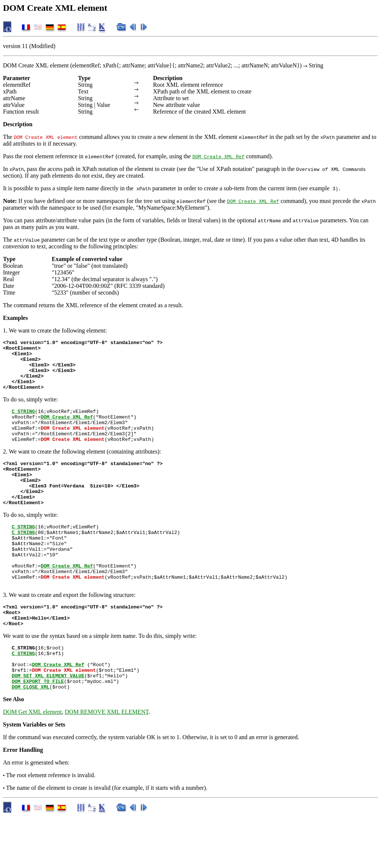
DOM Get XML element (32, 763)
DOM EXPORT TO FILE (38, 731)
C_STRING (23, 422)
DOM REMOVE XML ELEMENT (107, 763)
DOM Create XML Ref (218, 156)
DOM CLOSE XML (30, 738)
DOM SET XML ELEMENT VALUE (48, 725)
